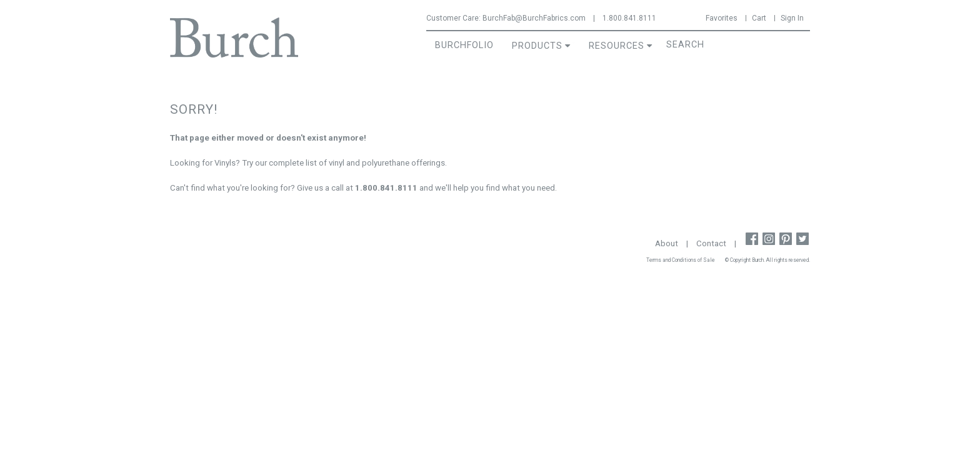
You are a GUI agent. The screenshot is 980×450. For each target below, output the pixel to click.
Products (537, 46)
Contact (711, 243)
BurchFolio (464, 45)
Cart (759, 18)
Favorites (722, 18)
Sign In (792, 18)
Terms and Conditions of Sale (681, 260)
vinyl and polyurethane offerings (387, 163)
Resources (617, 46)
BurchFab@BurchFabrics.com (534, 18)
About (667, 243)
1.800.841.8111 (629, 18)
